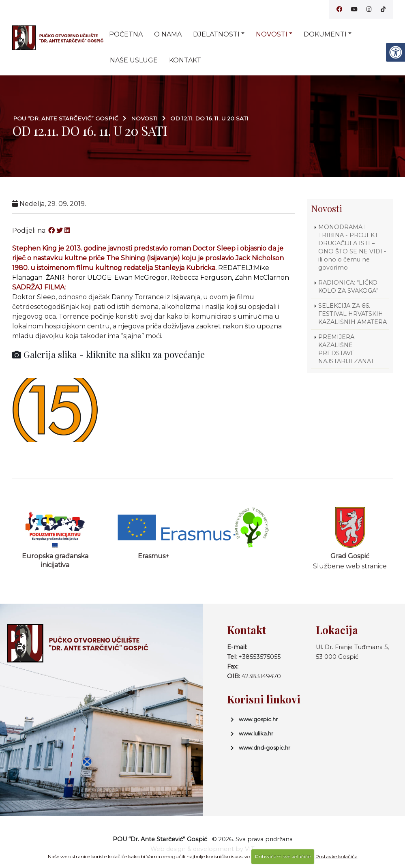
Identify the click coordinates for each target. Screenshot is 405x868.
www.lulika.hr (256, 733)
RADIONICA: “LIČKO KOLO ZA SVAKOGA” (348, 287)
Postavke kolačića (336, 856)
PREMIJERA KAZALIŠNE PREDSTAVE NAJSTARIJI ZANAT (346, 349)
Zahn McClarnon (262, 278)
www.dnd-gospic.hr (265, 748)
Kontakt (185, 60)
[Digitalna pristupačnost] (395, 52)
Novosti (272, 34)
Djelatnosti (216, 34)
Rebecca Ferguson (201, 278)
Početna (126, 34)
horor (76, 278)
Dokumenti (325, 34)
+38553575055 (259, 657)
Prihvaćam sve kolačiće (283, 856)
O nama (168, 34)
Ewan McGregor (141, 278)
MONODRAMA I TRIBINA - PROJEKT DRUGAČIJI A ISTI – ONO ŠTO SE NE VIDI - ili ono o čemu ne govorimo (352, 247)
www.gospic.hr (258, 719)
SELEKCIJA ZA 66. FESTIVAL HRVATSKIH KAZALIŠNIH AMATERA (352, 314)
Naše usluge (134, 60)
